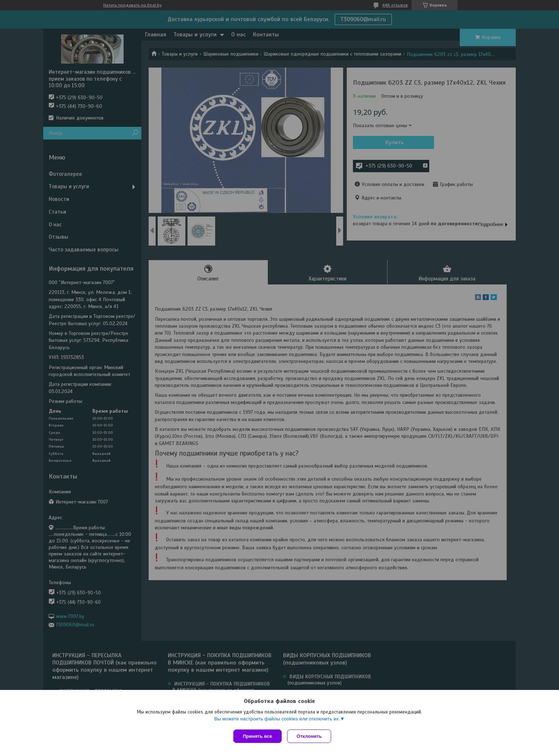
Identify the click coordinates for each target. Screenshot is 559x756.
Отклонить (311, 736)
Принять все (258, 736)
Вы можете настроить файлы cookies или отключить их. (277, 720)
